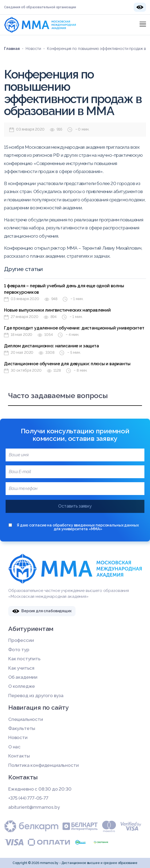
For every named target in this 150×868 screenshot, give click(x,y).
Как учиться (21, 668)
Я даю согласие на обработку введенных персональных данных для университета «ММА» (74, 527)
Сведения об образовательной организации (40, 7)
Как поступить (24, 659)
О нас (14, 747)
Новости (18, 737)
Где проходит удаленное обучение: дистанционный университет (74, 328)
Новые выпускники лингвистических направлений (57, 310)
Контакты (19, 756)
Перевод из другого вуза (36, 696)
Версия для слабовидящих (42, 611)
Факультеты (22, 728)
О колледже (22, 686)
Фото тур (19, 650)
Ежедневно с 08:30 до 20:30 (40, 789)
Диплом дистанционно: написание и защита (52, 346)
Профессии (21, 640)
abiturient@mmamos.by (34, 807)
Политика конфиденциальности (43, 765)
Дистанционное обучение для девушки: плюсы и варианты (67, 364)
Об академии (23, 677)
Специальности (26, 719)
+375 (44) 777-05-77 (28, 798)
